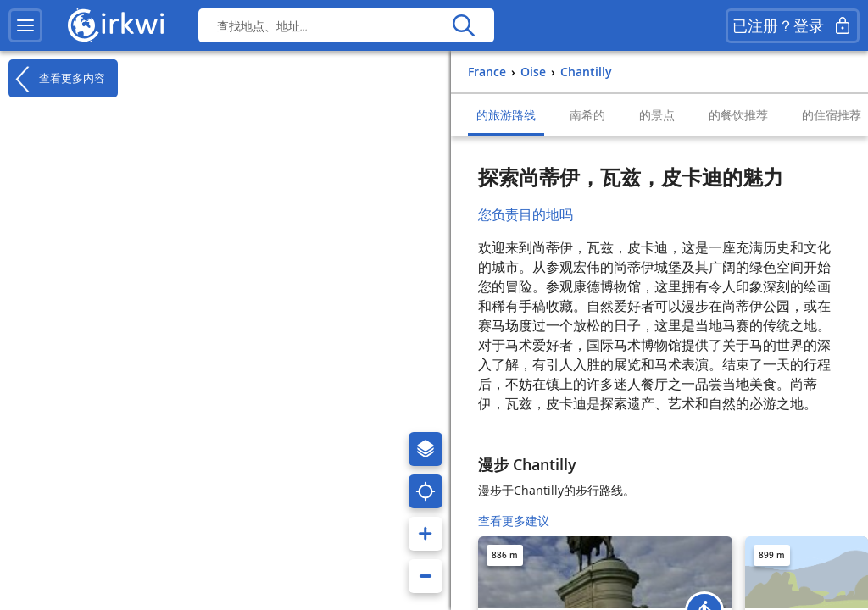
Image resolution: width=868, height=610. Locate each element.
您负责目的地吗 (526, 214)
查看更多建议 (514, 521)
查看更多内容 (57, 79)
